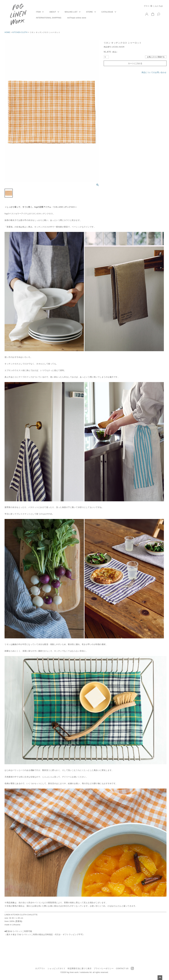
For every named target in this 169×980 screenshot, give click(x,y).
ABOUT (53, 12)
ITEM (38, 12)
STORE (89, 12)
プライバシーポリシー (104, 969)
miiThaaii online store (77, 18)
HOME (7, 32)
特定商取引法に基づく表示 (80, 969)
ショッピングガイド (56, 969)
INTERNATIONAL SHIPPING (49, 18)
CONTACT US (122, 969)
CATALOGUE (107, 12)
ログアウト (40, 969)
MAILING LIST (71, 12)
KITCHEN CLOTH (20, 32)
